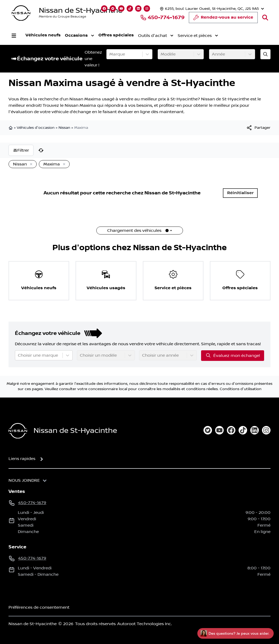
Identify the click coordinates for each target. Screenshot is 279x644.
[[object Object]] (258, 128)
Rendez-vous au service (223, 19)
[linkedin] (255, 430)
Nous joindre (24, 480)
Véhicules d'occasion (36, 128)
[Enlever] (30, 164)
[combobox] (110, 54)
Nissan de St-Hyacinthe (81, 10)
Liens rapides (22, 459)
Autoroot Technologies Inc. (145, 624)
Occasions (80, 36)
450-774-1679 (162, 18)
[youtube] (219, 430)
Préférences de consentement (39, 607)
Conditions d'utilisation (241, 389)
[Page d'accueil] (18, 431)
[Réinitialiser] (41, 150)
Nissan (64, 128)
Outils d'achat (156, 36)
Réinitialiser (240, 193)
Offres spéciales (116, 35)
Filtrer (21, 150)
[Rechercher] (265, 18)
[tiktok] (243, 430)
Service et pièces (198, 36)
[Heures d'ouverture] (211, 9)
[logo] (21, 13)
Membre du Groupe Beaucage (63, 17)
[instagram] (266, 430)
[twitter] (208, 430)
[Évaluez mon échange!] (265, 54)
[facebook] (231, 430)
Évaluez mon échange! (233, 355)
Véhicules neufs (43, 35)
